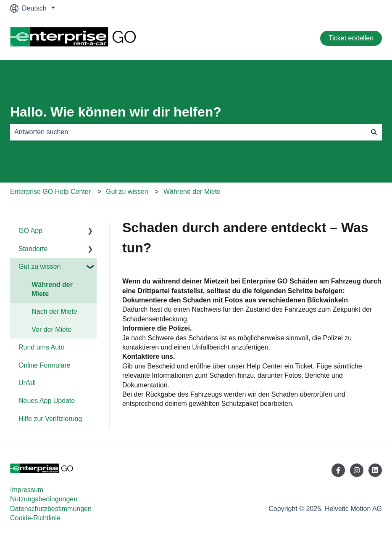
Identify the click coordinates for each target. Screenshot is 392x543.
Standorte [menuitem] (33, 249)
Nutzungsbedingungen (44, 499)
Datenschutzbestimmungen (51, 509)
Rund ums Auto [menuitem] (41, 347)
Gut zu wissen (127, 192)
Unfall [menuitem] (27, 383)
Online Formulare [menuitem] (45, 365)
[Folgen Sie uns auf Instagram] (357, 470)
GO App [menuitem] (30, 231)
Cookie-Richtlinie (35, 518)
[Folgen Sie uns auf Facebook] (338, 470)
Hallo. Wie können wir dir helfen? (116, 112)
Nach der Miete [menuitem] (54, 311)
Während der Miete (192, 192)
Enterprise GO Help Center (50, 192)
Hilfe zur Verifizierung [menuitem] (50, 419)
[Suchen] (374, 132)
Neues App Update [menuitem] (47, 401)
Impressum (27, 490)
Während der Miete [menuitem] (52, 289)
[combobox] (188, 132)
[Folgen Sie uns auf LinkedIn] (375, 470)
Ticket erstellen (351, 38)
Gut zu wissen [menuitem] (39, 266)
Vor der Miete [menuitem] (51, 330)
